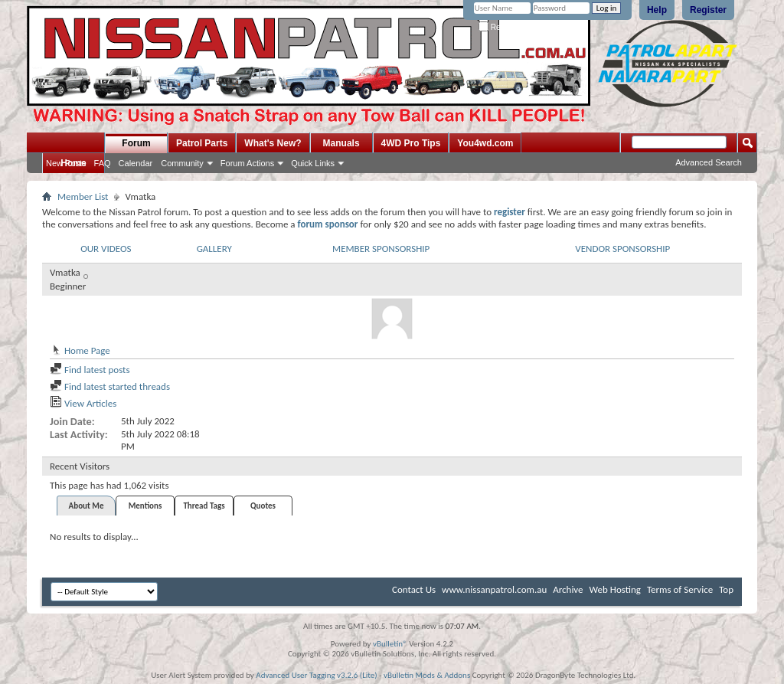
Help (657, 10)
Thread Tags (204, 506)
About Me (87, 506)
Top (726, 589)
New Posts (66, 163)
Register (708, 10)
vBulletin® (390, 644)
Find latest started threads (110, 386)
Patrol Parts (202, 143)
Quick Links (313, 163)
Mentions (145, 506)
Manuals (341, 143)
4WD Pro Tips (411, 143)
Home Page (80, 350)
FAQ (103, 163)
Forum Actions (247, 163)
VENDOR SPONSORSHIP (622, 249)
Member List (83, 196)
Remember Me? (512, 27)
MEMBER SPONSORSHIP (381, 249)
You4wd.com (485, 143)
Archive (568, 589)
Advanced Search (709, 162)
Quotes (263, 506)
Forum (136, 143)
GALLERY (214, 249)
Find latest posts (90, 370)
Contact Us (414, 589)
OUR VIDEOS (106, 249)
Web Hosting (615, 589)
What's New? (273, 143)
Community (182, 163)
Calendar (136, 163)
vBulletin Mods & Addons (427, 675)
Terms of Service (680, 589)
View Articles (83, 403)
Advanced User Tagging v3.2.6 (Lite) (316, 675)
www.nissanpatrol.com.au (494, 589)
